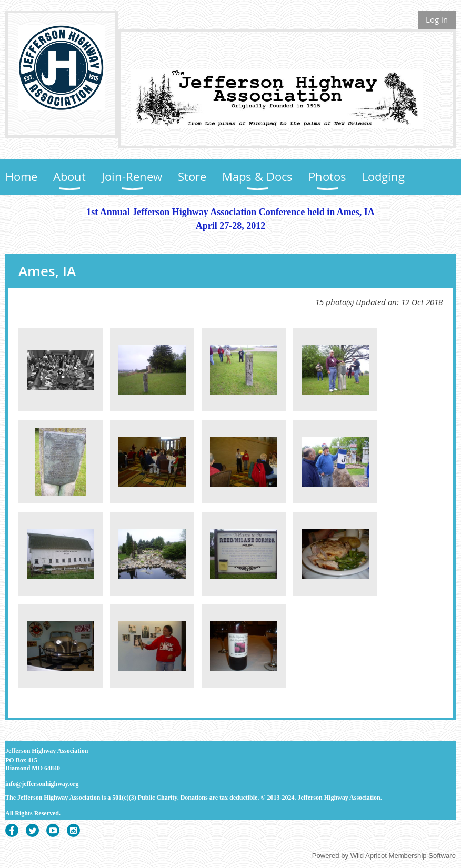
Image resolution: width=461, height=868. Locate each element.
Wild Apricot (369, 856)
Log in (437, 19)
